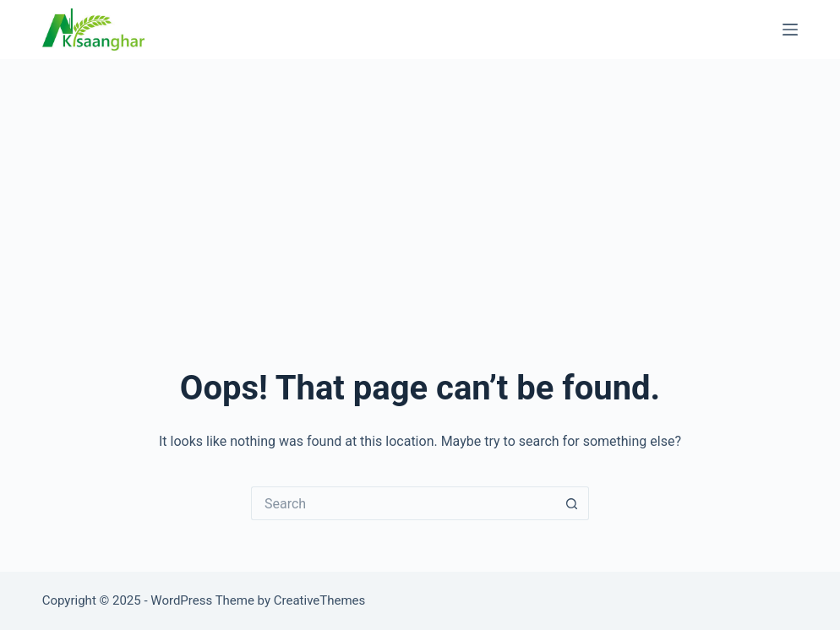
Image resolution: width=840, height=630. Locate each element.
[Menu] (790, 30)
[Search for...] (403, 503)
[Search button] (572, 503)
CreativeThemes (320, 600)
